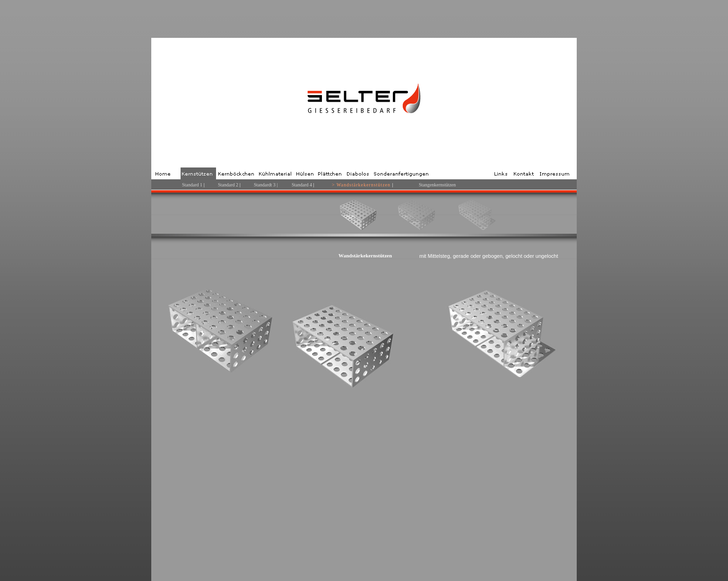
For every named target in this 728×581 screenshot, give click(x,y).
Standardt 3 (265, 185)
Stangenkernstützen (437, 185)
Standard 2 (228, 185)
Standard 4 (303, 185)
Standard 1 (192, 185)
